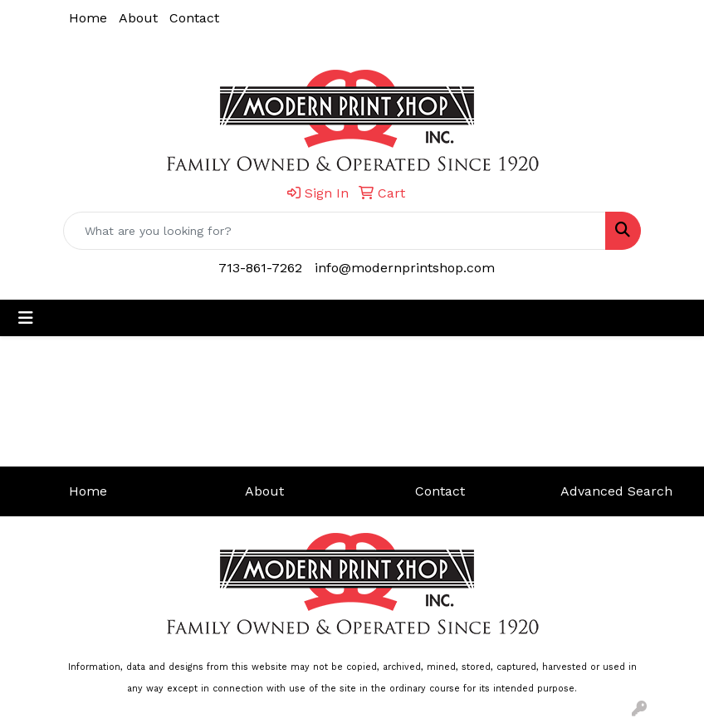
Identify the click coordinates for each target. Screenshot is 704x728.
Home (88, 18)
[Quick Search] (335, 231)
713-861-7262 (260, 268)
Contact (194, 18)
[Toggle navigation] (26, 318)
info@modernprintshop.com (405, 268)
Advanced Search (616, 491)
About (138, 18)
